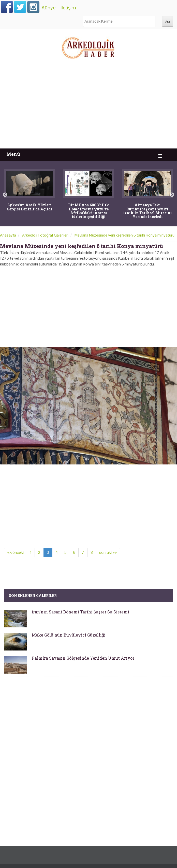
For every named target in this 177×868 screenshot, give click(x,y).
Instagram (33, 7)
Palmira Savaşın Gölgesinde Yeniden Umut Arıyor (83, 658)
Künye (49, 8)
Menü (13, 154)
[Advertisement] (88, 110)
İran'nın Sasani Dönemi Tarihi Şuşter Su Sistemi (80, 612)
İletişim (68, 8)
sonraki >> (108, 552)
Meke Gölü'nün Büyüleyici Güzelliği (69, 635)
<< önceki (15, 552)
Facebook (7, 7)
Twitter (20, 7)
